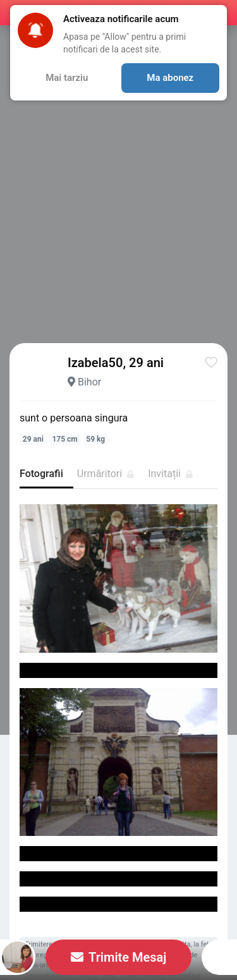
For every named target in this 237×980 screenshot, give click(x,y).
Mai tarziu (67, 78)
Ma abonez (170, 78)
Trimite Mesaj (119, 957)
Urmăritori (106, 474)
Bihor (89, 382)
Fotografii (41, 474)
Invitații (170, 474)
